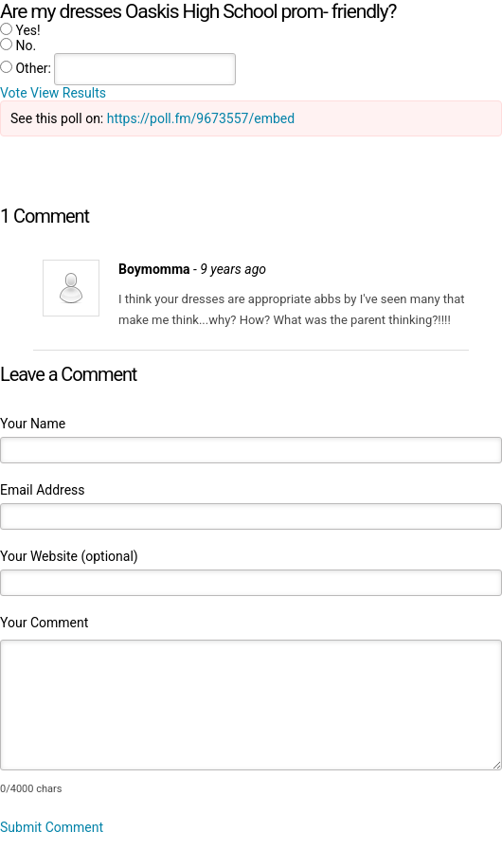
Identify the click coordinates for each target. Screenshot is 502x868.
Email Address (43, 490)
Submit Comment (52, 827)
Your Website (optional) (69, 556)
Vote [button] (15, 93)
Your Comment (44, 623)
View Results (68, 93)
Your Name (33, 424)
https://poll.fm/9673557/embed (201, 118)
